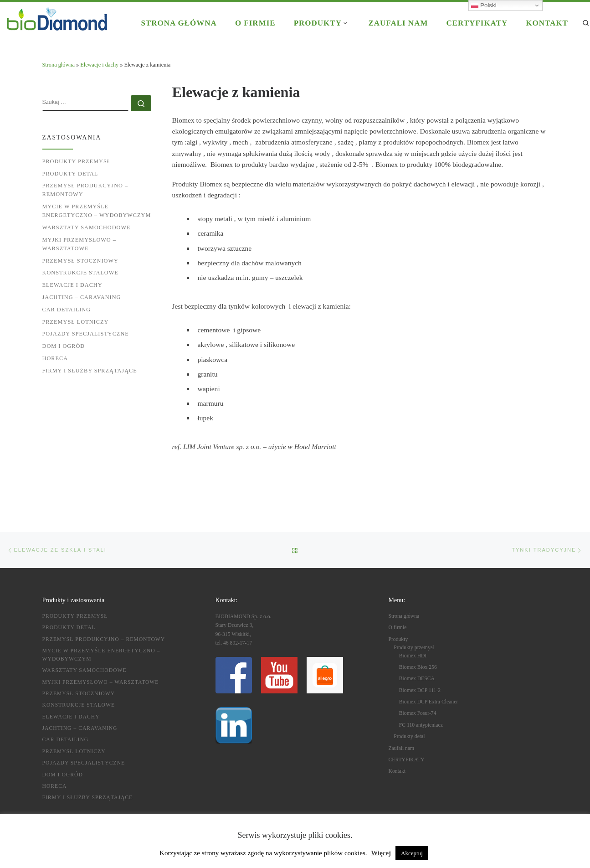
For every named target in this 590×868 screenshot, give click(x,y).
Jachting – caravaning (82, 297)
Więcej (381, 853)
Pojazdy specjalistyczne (86, 334)
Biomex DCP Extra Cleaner (428, 702)
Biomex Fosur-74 (418, 713)
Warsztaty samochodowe (87, 227)
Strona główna (59, 65)
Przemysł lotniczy (76, 322)
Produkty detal (70, 174)
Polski (484, 5)
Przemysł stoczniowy (80, 261)
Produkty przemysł (77, 161)
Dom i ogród (64, 346)
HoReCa (55, 358)
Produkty (398, 639)
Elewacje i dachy (99, 65)
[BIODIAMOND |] (57, 18)
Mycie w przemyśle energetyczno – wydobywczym (97, 211)
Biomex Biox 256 (418, 667)
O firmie (398, 628)
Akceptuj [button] (412, 853)
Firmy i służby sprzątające (90, 371)
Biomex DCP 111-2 (420, 690)
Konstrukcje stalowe (80, 273)
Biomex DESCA (417, 679)
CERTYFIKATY (407, 760)
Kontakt (397, 771)
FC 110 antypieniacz (421, 725)
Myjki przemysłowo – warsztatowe (79, 244)
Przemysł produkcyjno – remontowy (85, 190)
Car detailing (67, 310)
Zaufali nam (402, 748)
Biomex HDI (413, 656)
